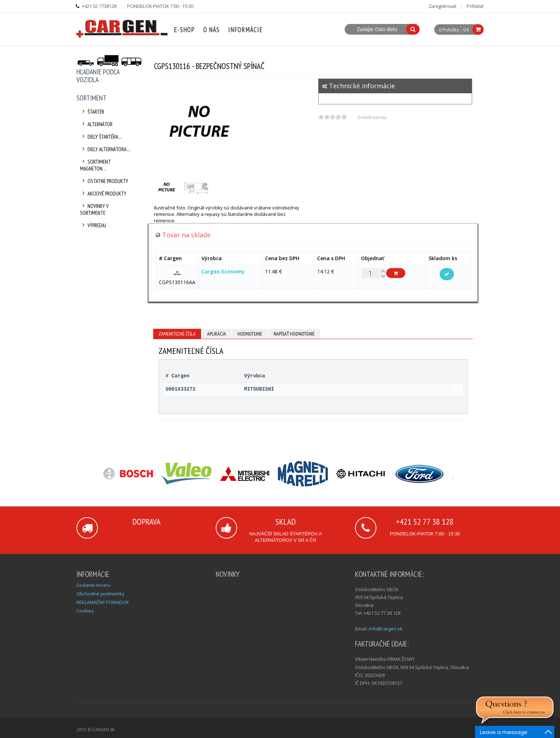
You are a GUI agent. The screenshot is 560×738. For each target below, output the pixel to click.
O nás (211, 30)
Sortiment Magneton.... (95, 165)
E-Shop (184, 30)
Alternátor (96, 124)
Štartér (92, 112)
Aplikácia (217, 334)
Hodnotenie (250, 334)
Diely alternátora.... (105, 149)
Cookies (85, 611)
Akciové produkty (103, 194)
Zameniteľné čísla (177, 334)
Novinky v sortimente (94, 209)
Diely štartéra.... (101, 137)
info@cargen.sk (386, 629)
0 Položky (449, 30)
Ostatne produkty (104, 181)
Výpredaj (93, 225)
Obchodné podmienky (101, 594)
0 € (466, 30)
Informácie (246, 30)
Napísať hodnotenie (294, 334)
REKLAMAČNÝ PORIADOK (103, 602)
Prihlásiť (475, 6)
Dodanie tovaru (93, 585)
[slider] (332, 117)
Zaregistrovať (442, 6)
